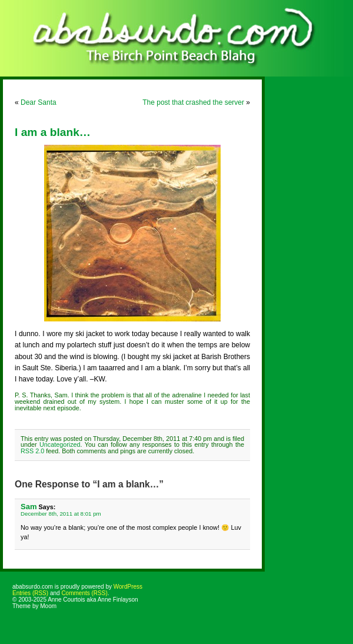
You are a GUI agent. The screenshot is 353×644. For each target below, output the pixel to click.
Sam (29, 507)
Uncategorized (60, 444)
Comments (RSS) (84, 593)
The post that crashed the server (193, 102)
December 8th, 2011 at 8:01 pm (61, 514)
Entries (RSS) (30, 593)
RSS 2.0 (32, 451)
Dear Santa (39, 102)
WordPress (128, 587)
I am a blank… (53, 132)
